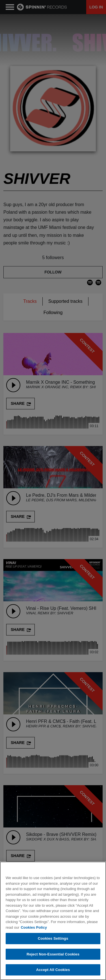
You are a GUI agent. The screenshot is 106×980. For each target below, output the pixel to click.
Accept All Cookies (53, 970)
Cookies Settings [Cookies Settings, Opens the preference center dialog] (53, 939)
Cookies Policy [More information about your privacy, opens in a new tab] (34, 927)
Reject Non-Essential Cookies (53, 954)
